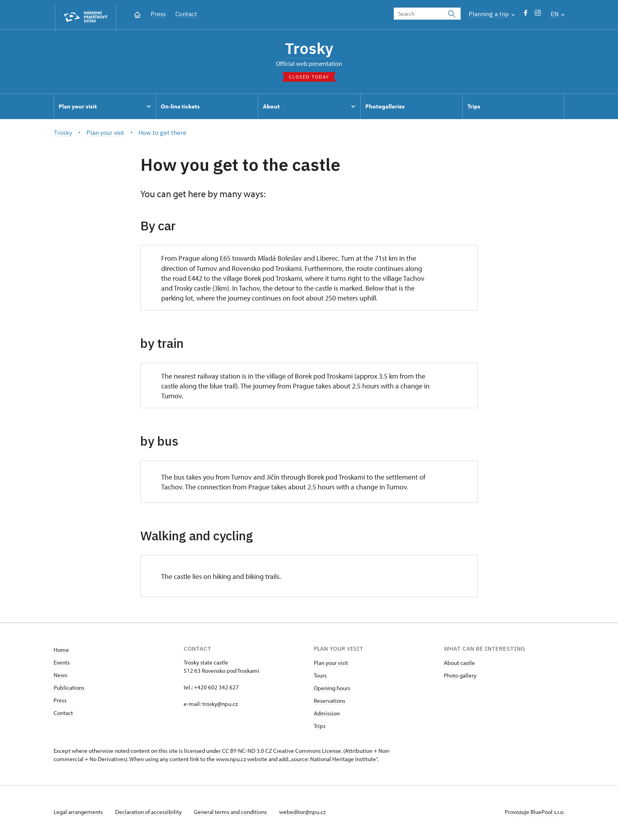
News (60, 677)
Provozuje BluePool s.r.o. (535, 814)
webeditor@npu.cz (307, 814)
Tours (320, 677)
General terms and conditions (234, 814)
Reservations (329, 703)
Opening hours (332, 690)
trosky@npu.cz (220, 706)
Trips (320, 728)
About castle (459, 665)
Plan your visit (331, 665)
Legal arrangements (79, 814)
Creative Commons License (307, 753)
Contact (186, 14)
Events (62, 664)
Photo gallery (460, 677)
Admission (327, 715)
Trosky (309, 49)
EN (558, 14)
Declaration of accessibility (151, 814)
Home (61, 652)
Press (158, 14)
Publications (69, 690)
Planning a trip (492, 14)
